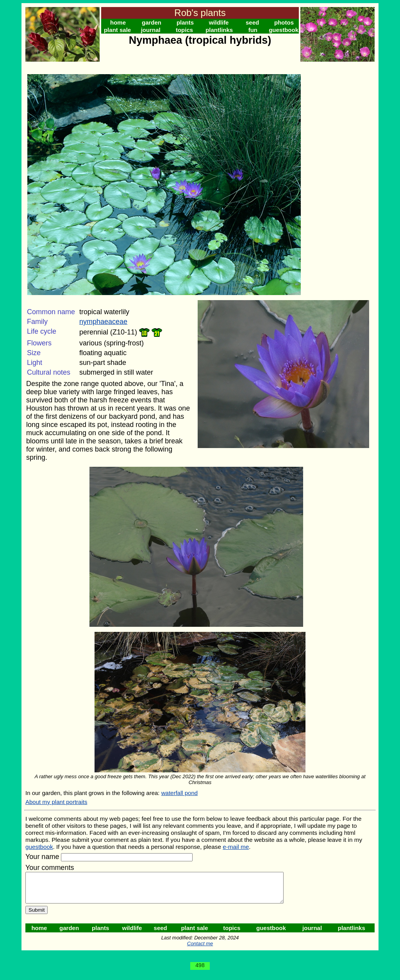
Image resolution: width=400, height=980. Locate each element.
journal (151, 30)
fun (253, 30)
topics (184, 30)
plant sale (117, 30)
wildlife (219, 22)
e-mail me (236, 847)
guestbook (284, 30)
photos (284, 22)
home (118, 22)
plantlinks (219, 30)
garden (152, 22)
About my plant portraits (56, 802)
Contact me (200, 949)
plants (185, 22)
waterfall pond (179, 793)
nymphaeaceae (103, 322)
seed (252, 22)
